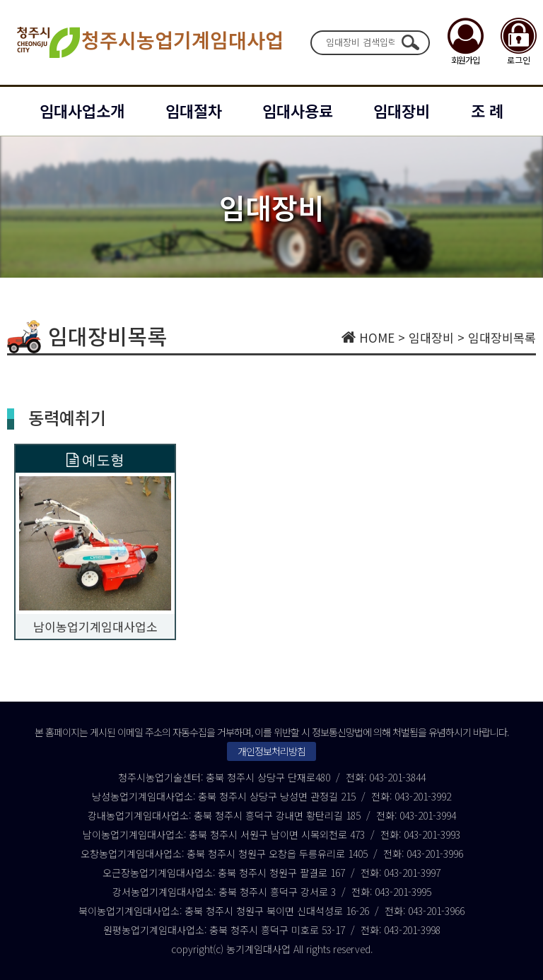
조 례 (487, 110)
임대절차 (194, 110)
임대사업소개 (82, 110)
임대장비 (402, 110)
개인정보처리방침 (271, 751)
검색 (410, 42)
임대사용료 (298, 110)
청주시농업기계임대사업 (149, 42)
